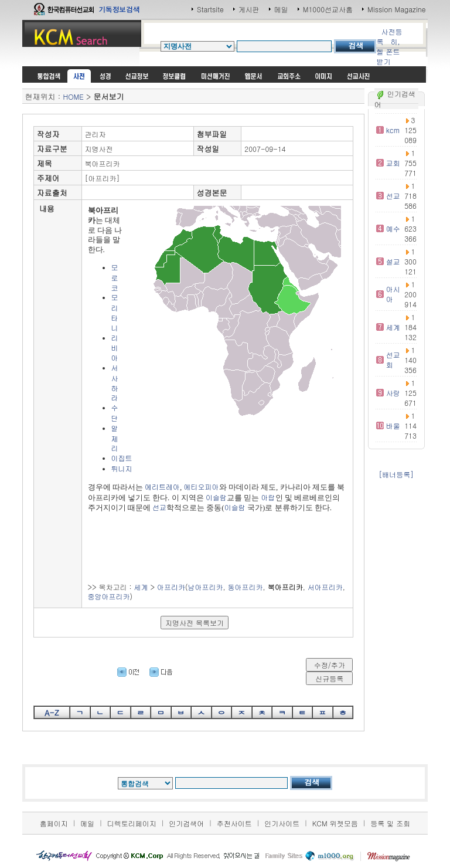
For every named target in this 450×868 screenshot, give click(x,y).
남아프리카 (206, 587)
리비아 (115, 348)
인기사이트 (282, 823)
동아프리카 (246, 587)
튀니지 (122, 468)
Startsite (210, 9)
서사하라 (115, 382)
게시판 (249, 9)
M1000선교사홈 (328, 9)
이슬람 (216, 497)
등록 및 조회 (390, 823)
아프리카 (171, 587)
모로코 (115, 277)
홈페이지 (54, 823)
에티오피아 (202, 486)
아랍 (268, 497)
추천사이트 (234, 823)
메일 (281, 9)
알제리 (115, 438)
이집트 (122, 458)
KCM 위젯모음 (335, 823)
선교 (159, 507)
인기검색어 (186, 823)
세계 (141, 587)
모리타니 (115, 312)
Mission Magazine (397, 9)
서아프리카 (325, 587)
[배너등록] (396, 474)
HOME (73, 96)
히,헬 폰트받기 (388, 51)
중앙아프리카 (109, 596)
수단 (115, 413)
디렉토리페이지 (132, 823)
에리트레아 (162, 486)
